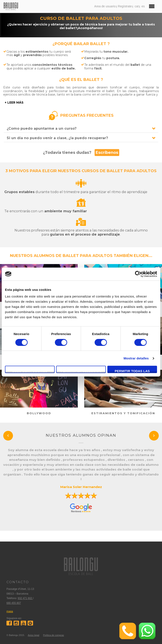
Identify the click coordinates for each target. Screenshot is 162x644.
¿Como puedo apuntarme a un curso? (42, 128)
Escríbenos (107, 153)
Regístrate (125, 6)
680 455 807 (14, 603)
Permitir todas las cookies (132, 371)
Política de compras (53, 635)
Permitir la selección (81, 371)
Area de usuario (105, 6)
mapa (10, 611)
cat (137, 6)
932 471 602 (25, 598)
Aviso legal (34, 635)
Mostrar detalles (136, 358)
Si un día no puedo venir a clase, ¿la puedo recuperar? (57, 138)
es (143, 6)
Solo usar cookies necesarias (30, 371)
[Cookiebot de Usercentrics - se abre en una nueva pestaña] (138, 274)
